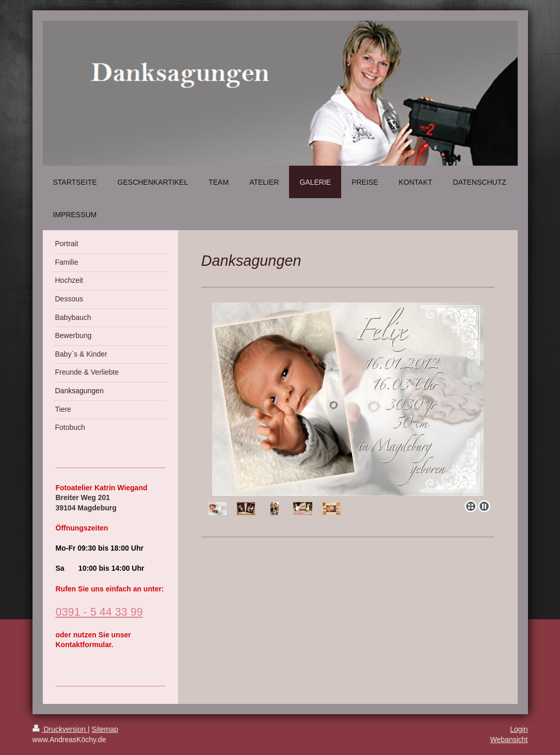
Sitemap (105, 729)
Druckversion (60, 729)
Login (519, 729)
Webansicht (509, 740)
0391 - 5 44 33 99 (99, 612)
